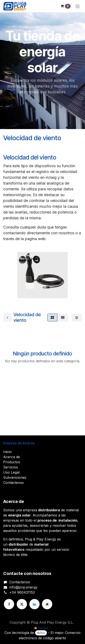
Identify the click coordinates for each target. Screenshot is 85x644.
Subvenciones (15, 477)
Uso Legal (11, 472)
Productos (12, 462)
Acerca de (12, 457)
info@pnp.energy (23, 587)
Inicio (7, 452)
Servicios (11, 467)
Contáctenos (13, 483)
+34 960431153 (22, 592)
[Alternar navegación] (78, 6)
